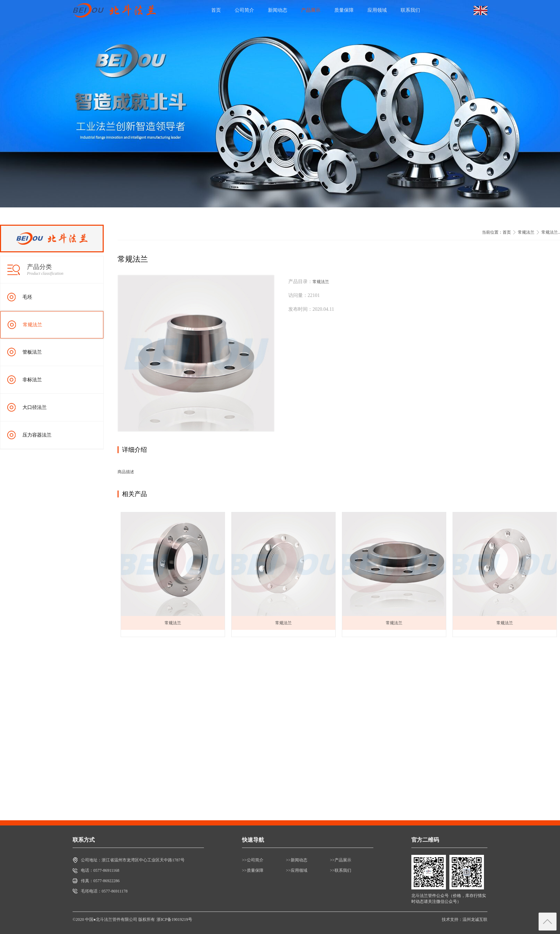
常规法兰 (32, 325)
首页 (216, 10)
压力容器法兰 (37, 435)
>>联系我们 (341, 870)
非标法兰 (32, 380)
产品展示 (311, 10)
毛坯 (27, 297)
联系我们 (410, 10)
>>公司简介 (253, 860)
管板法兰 (32, 352)
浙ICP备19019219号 (174, 919)
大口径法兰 (35, 407)
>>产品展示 (341, 860)
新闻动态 (278, 10)
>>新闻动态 (297, 860)
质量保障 (344, 10)
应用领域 (377, 10)
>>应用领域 (297, 870)
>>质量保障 (253, 870)
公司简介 (244, 10)
